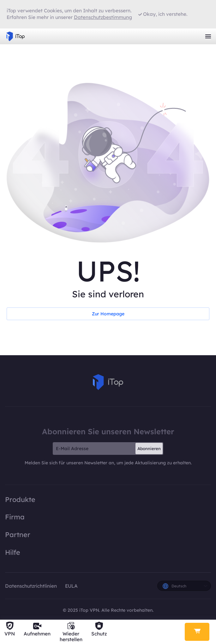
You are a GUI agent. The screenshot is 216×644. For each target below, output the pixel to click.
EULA (71, 586)
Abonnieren (149, 449)
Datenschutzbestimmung (103, 17)
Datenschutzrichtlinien (32, 586)
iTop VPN (15, 36)
